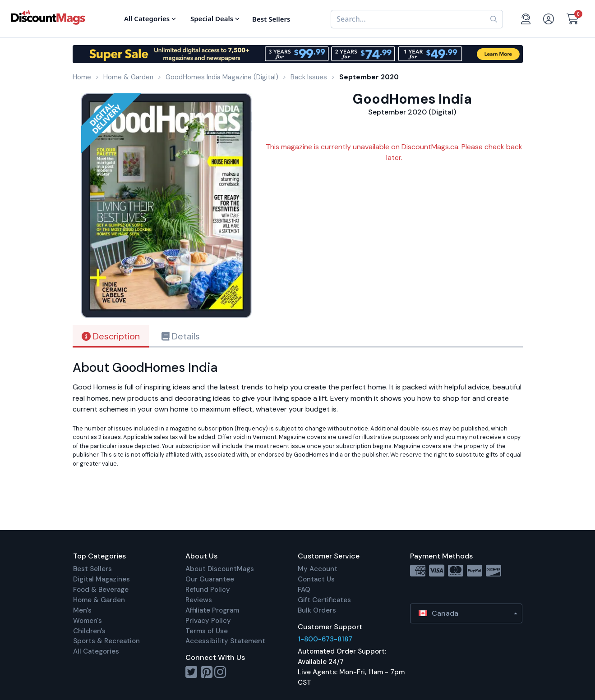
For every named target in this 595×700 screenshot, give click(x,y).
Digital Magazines (101, 579)
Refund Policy (208, 590)
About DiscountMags (220, 569)
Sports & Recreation (106, 641)
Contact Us (316, 579)
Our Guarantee (210, 579)
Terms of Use (207, 631)
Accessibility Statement (225, 641)
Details (181, 336)
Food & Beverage (101, 590)
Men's (82, 610)
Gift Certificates (324, 600)
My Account (318, 569)
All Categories (96, 651)
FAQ (304, 590)
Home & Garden (99, 600)
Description (111, 336)
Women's (88, 621)
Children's (89, 631)
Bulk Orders (317, 610)
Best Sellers (92, 569)
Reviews (199, 600)
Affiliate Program (212, 610)
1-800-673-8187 (325, 639)
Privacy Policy (208, 621)
